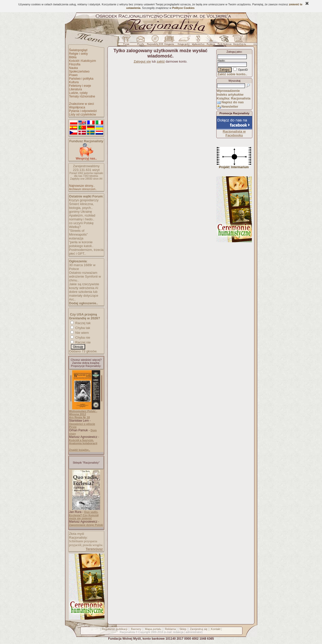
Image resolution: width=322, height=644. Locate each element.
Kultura (74, 82)
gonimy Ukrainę (81, 212)
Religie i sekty (79, 54)
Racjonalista (127, 632)
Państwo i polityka (81, 79)
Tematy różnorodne (82, 96)
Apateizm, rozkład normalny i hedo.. (82, 217)
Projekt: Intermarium (234, 166)
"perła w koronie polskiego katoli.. (81, 244)
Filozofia (75, 64)
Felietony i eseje (80, 86)
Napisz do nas (233, 102)
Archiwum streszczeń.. (83, 189)
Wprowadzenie (228, 91)
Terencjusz (94, 549)
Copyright (144, 632)
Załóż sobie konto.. (232, 74)
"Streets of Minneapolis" (79, 233)
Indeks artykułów (230, 95)
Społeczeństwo (79, 71)
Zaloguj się (142, 61)
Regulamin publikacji (115, 629)
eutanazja (76, 238)
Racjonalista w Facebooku (234, 133)
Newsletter (230, 106)
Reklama (170, 629)
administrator (194, 632)
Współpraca (77, 107)
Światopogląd (78, 50)
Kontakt (216, 629)
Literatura (76, 89)
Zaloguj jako (234, 52)
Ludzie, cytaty (78, 93)
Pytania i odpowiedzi (83, 111)
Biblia (73, 57)
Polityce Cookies (183, 8)
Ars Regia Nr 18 (80, 417)
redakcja (178, 632)
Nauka (74, 68)
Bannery (136, 629)
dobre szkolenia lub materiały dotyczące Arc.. (84, 296)
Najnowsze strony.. (82, 186)
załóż (161, 61)
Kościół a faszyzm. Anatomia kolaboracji (83, 442)
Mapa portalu (153, 629)
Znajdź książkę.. (80, 450)
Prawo (73, 75)
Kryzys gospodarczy (84, 200)
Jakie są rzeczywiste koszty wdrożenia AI (84, 286)
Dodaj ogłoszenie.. (84, 303)
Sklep (183, 629)
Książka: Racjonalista (234, 98)
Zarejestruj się (199, 629)
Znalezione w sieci (82, 104)
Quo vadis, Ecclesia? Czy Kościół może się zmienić (84, 515)
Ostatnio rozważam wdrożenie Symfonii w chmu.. (85, 276)
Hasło (221, 61)
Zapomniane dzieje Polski (86, 525)
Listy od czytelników (83, 115)
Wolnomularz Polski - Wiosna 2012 (83, 413)
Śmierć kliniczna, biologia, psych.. (82, 206)
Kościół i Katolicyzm (83, 61)
